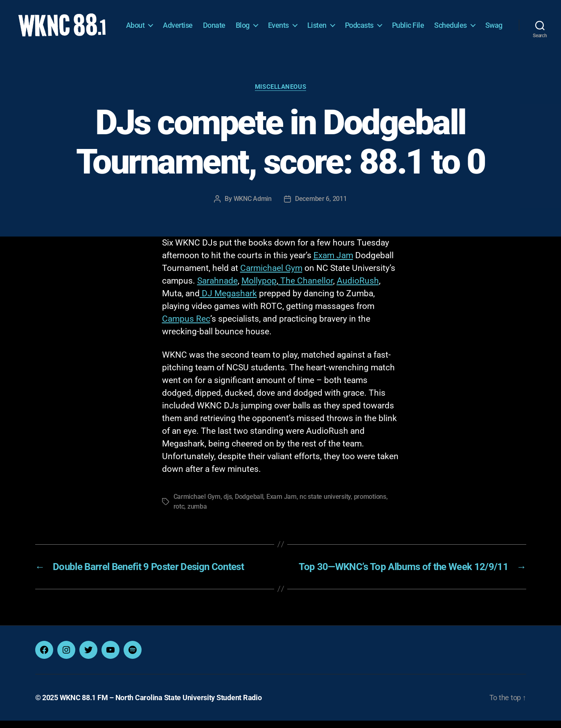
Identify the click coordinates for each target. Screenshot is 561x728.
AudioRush (358, 288)
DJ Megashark (228, 301)
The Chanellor (306, 288)
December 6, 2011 (321, 206)
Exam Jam (333, 263)
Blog (270, 23)
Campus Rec (186, 326)
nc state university (325, 504)
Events (306, 23)
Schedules (478, 23)
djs (228, 504)
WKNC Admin (253, 206)
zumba (197, 514)
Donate (242, 23)
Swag (494, 35)
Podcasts (387, 23)
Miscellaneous (280, 94)
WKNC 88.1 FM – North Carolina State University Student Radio (161, 705)
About (163, 23)
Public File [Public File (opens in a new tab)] (436, 23)
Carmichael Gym (271, 275)
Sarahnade (217, 288)
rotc (179, 514)
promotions (370, 504)
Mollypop (259, 288)
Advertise (205, 23)
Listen (344, 23)
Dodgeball (249, 504)
